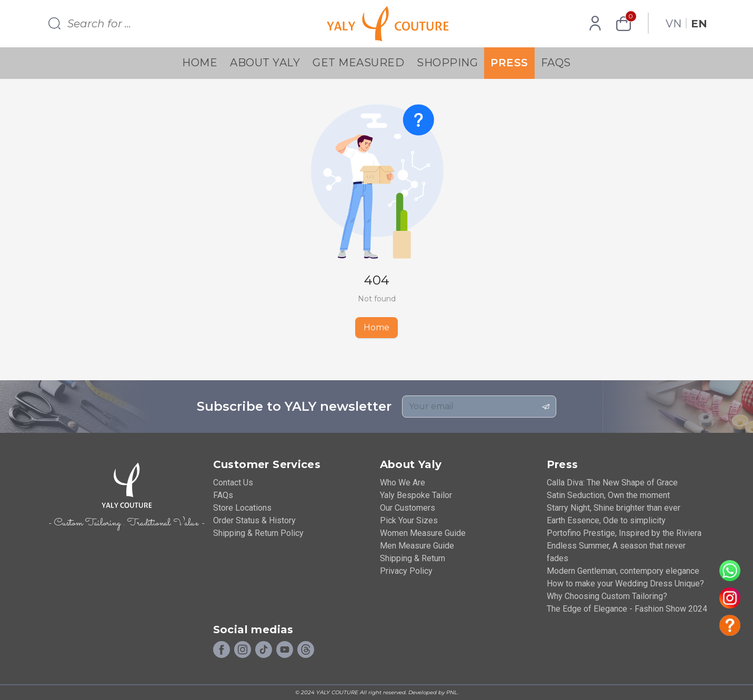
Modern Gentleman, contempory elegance (623, 571)
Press (509, 63)
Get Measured (358, 63)
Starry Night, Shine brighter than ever (614, 508)
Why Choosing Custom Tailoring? (607, 596)
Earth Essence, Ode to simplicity (606, 520)
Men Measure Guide (417, 546)
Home (200, 63)
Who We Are (403, 483)
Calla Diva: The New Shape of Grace (612, 483)
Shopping (447, 63)
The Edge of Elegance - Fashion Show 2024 (627, 609)
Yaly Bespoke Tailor (416, 495)
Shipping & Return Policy (258, 533)
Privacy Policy (406, 571)
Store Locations (242, 508)
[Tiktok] (264, 650)
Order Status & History (254, 520)
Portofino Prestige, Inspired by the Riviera (624, 533)
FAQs (556, 63)
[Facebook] (222, 650)
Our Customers (408, 508)
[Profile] (595, 24)
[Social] (306, 650)
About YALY (265, 63)
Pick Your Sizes (409, 520)
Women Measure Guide (423, 533)
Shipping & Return (413, 558)
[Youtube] (285, 650)
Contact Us (233, 483)
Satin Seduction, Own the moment (608, 495)
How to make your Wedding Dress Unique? (625, 584)
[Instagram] (243, 650)
